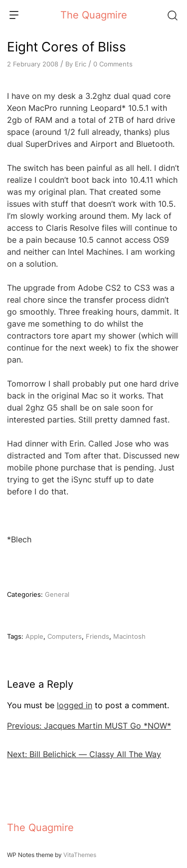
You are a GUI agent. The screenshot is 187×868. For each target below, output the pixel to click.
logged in (75, 705)
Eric (81, 64)
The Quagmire (94, 15)
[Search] (172, 15)
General (57, 594)
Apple (34, 636)
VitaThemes (80, 855)
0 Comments (113, 64)
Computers (65, 636)
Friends (97, 636)
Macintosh (129, 636)
